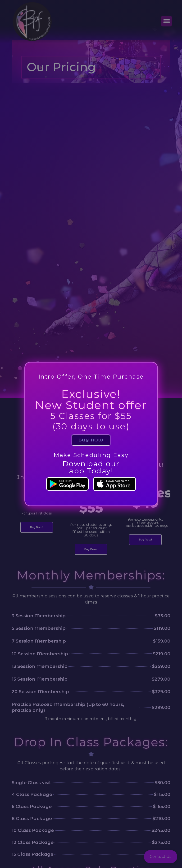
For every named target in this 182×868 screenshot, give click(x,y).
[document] (91, 434)
